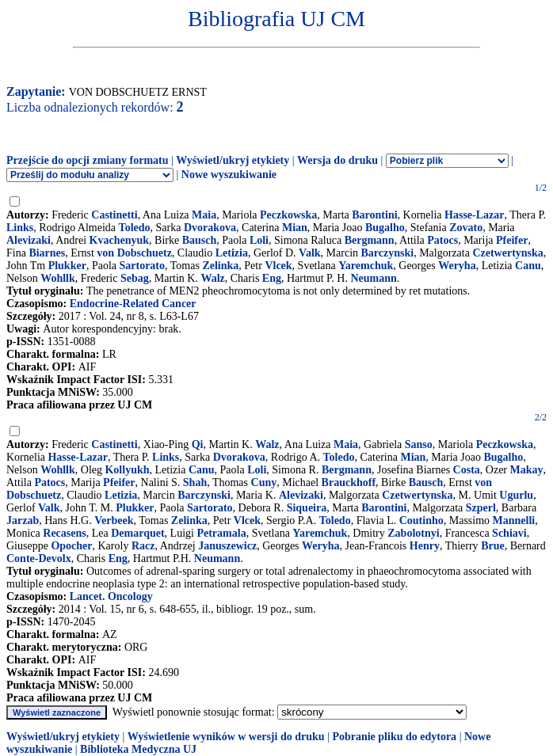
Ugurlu (516, 495)
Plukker (67, 266)
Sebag (135, 278)
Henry (425, 546)
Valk (310, 253)
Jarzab (23, 520)
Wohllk (58, 278)
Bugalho (385, 228)
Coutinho (421, 520)
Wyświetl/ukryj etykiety (233, 160)
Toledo (135, 228)
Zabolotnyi (413, 533)
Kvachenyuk (119, 240)
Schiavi (509, 533)
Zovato (466, 228)
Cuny (264, 482)
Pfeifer (512, 240)
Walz (212, 278)
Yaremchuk (366, 266)
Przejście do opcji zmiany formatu (88, 160)
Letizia (232, 253)
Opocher (71, 546)
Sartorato (142, 266)
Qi (198, 444)
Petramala (221, 533)
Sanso (419, 444)
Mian (295, 228)
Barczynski (388, 253)
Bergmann (370, 240)
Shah (195, 482)
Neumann (373, 278)
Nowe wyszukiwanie (229, 175)
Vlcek (278, 266)
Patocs (442, 240)
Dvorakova (210, 228)
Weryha (457, 266)
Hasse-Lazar (474, 215)
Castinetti (114, 215)
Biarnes (47, 253)
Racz (143, 546)
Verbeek (114, 520)
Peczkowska (288, 215)
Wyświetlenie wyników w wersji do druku (226, 737)
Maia (204, 215)
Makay (527, 470)
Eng (272, 278)
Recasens (64, 533)
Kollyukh (127, 470)
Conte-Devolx (39, 558)
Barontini (374, 215)
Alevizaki (29, 240)
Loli (259, 240)
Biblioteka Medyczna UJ (138, 749)
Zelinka (220, 266)
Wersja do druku (338, 160)
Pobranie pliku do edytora (394, 737)
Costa (467, 470)
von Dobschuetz (134, 253)
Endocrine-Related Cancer (133, 304)
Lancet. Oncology (111, 596)
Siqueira (307, 508)
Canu (528, 266)
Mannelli (514, 520)
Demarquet (137, 533)
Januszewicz (227, 546)
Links (20, 228)
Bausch (200, 240)
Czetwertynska (507, 253)
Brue (493, 546)
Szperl (481, 508)
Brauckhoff (349, 482)
